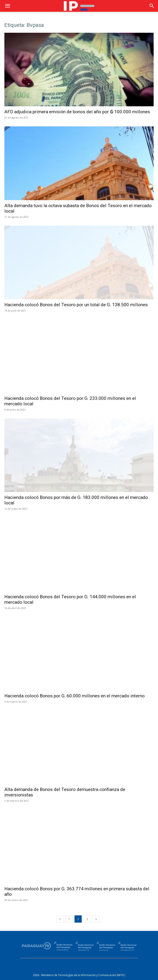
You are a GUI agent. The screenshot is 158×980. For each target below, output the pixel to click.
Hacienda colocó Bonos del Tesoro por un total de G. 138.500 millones (76, 305)
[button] (7, 6)
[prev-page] (60, 919)
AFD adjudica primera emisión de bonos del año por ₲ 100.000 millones (77, 112)
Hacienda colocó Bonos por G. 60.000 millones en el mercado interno (75, 696)
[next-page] (96, 919)
